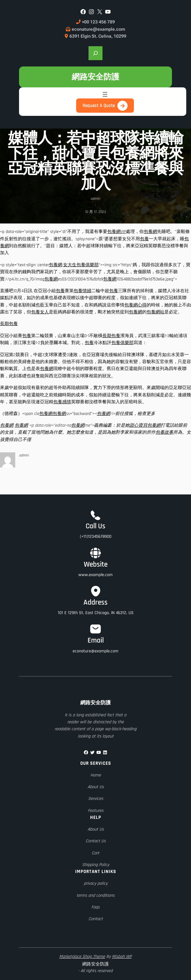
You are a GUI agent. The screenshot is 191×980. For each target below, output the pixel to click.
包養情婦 (82, 291)
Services (96, 799)
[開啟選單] (105, 94)
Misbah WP (122, 957)
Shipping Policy (96, 865)
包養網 (150, 232)
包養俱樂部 (122, 343)
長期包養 (9, 324)
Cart (96, 853)
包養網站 (155, 312)
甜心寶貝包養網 (145, 425)
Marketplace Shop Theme (82, 957)
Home (96, 775)
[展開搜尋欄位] (96, 53)
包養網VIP (117, 232)
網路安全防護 (96, 77)
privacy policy (96, 883)
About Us (96, 787)
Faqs (96, 907)
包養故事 (164, 432)
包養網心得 (135, 305)
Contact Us (96, 841)
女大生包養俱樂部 (81, 265)
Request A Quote (99, 106)
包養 (144, 239)
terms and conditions (96, 895)
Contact (96, 919)
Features (96, 811)
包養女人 (40, 312)
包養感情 (62, 402)
